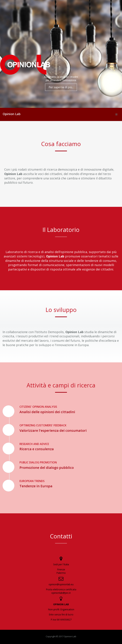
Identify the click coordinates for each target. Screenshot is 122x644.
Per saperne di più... (61, 87)
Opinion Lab (12, 114)
